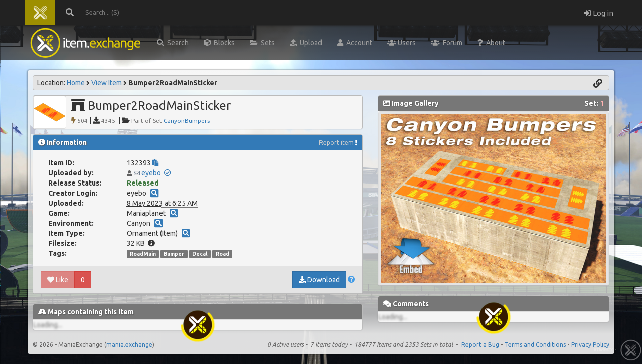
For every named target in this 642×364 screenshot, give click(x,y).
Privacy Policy (590, 345)
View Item (107, 83)
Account (355, 43)
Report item (336, 143)
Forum (447, 43)
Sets (262, 43)
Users (402, 43)
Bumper (174, 254)
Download (319, 280)
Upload (306, 43)
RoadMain (143, 254)
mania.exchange (129, 345)
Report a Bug (480, 345)
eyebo (151, 173)
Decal (200, 254)
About (491, 43)
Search (173, 43)
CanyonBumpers (187, 121)
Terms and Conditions (535, 345)
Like (58, 280)
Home (76, 83)
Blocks (219, 43)
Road (222, 254)
